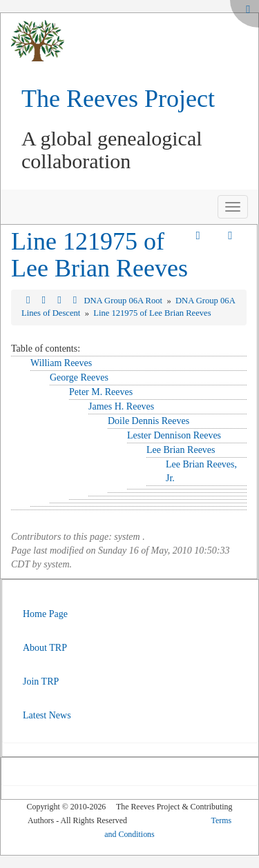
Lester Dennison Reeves (174, 435)
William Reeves (61, 363)
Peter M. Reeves (101, 392)
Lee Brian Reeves (181, 450)
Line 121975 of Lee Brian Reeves (99, 255)
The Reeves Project (118, 99)
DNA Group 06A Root (124, 301)
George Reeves (79, 377)
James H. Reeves (121, 406)
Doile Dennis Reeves (148, 421)
